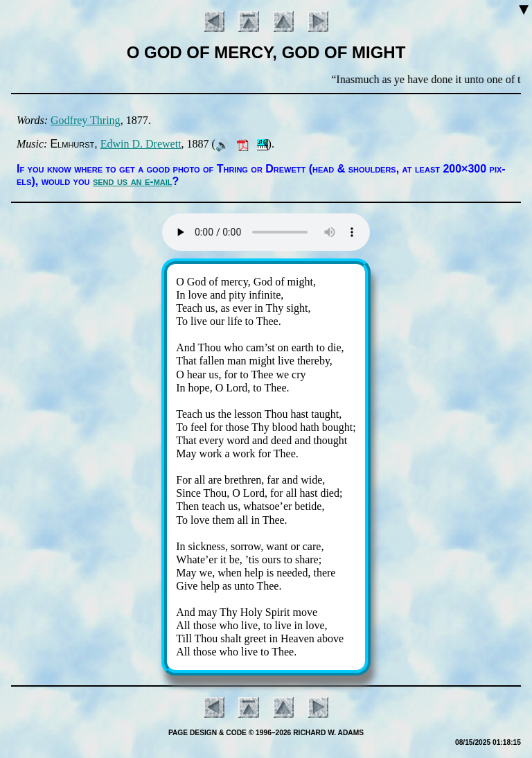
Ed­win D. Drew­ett (141, 144)
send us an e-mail (133, 181)
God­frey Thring (86, 120)
